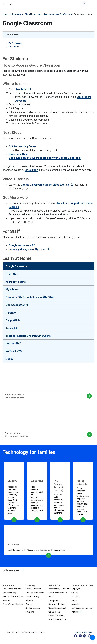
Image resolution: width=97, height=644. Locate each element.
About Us (76, 597)
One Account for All (17, 305)
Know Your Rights (56, 604)
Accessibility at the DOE (59, 589)
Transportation (55, 600)
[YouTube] (90, 636)
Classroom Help (18, 154)
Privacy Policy (87, 632)
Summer (6, 600)
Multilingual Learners (35, 593)
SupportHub (13, 320)
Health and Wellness (58, 593)
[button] (93, 638)
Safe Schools (54, 612)
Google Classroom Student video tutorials (47, 185)
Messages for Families (82, 608)
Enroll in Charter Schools (13, 597)
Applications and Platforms (57, 14)
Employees (76, 589)
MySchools (12, 289)
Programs (30, 612)
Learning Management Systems (29, 249)
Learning (16, 14)
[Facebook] (76, 636)
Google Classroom (17, 266)
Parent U (11, 313)
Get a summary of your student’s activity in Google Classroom (45, 158)
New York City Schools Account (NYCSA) (30, 297)
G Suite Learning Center (23, 146)
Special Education (33, 589)
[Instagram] (80, 636)
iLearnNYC (12, 274)
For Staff (14, 46)
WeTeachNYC (14, 351)
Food (51, 597)
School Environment (57, 608)
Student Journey (33, 608)
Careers (75, 593)
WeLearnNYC (14, 344)
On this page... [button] (13, 35)
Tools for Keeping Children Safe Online (28, 336)
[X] (85, 636)
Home (5, 14)
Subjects (29, 600)
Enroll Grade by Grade (12, 589)
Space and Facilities (57, 620)
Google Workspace (22, 245)
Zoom (9, 359)
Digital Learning (32, 14)
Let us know (31, 170)
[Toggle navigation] (3, 4)
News (74, 600)
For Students (15, 43)
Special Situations (56, 616)
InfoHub (83, 612)
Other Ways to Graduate (13, 604)
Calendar (75, 604)
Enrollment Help (10, 593)
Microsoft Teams (16, 282)
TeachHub (23, 89)
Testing (29, 604)
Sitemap (79, 632)
